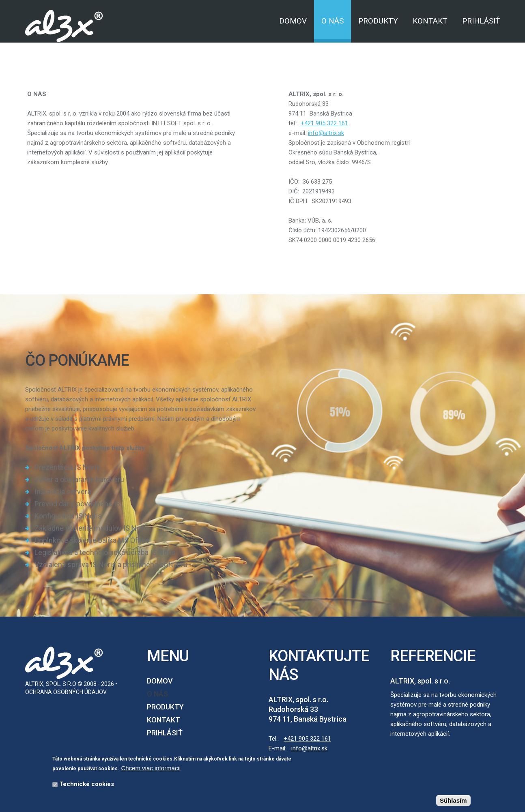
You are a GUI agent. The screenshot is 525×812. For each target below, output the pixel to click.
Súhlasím (453, 801)
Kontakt (430, 21)
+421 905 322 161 (307, 739)
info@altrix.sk (309, 748)
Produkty (378, 21)
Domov (293, 21)
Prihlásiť (481, 21)
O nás (332, 21)
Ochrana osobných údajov (66, 692)
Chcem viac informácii (151, 769)
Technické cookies (87, 785)
